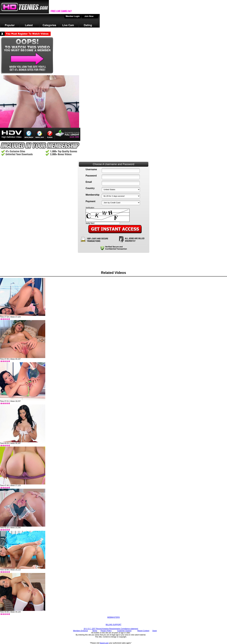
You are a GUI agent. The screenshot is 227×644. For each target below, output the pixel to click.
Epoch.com (104, 643)
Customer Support (124, 631)
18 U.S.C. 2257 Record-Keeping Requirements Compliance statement (111, 629)
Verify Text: (90, 223)
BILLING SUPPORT (113, 625)
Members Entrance (80, 631)
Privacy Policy (106, 631)
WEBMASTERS (113, 617)
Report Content (143, 631)
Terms (95, 631)
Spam (155, 631)
